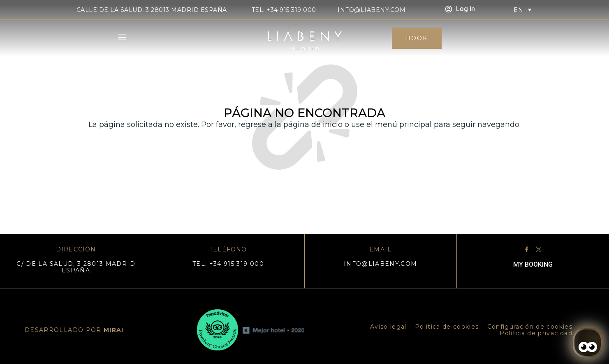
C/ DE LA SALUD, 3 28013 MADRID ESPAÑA (76, 267)
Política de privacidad (536, 333)
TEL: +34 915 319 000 (284, 10)
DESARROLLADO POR (74, 330)
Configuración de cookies (530, 327)
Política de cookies (447, 327)
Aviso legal (388, 327)
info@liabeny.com (372, 10)
